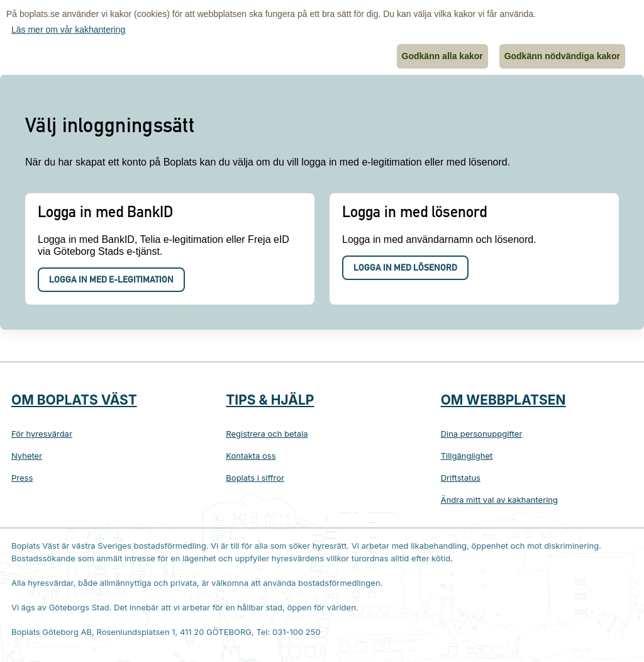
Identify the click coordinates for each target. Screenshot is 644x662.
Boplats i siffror (255, 478)
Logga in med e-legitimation (111, 281)
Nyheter (27, 456)
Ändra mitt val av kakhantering (499, 500)
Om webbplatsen (503, 400)
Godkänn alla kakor (442, 56)
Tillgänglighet (467, 456)
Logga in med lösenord (405, 269)
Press (22, 478)
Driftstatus (461, 478)
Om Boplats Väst (74, 400)
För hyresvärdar (42, 434)
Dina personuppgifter (482, 434)
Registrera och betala (267, 434)
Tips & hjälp (270, 400)
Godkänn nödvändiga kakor (562, 56)
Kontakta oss (251, 456)
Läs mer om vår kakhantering (68, 30)
